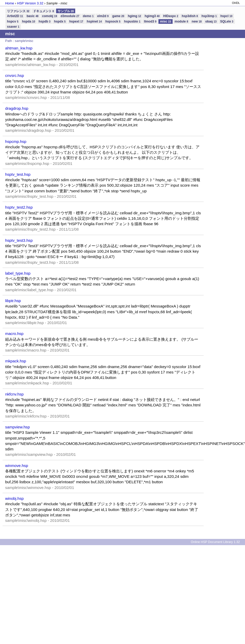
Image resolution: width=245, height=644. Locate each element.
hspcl (226, 16)
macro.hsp (14, 334)
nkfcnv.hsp (14, 394)
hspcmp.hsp (16, 141)
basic (33, 16)
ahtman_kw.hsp (19, 48)
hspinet (94, 21)
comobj (50, 16)
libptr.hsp (13, 301)
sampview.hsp (17, 427)
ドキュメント (44, 11)
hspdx (60, 21)
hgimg (135, 16)
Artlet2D (15, 16)
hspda (28, 21)
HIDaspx (171, 16)
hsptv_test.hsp (18, 174)
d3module (70, 16)
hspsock (113, 21)
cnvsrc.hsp (15, 75)
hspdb (45, 21)
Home (10, 3)
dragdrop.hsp (17, 108)
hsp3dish (190, 16)
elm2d (103, 16)
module (181, 21)
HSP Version (30, 3)
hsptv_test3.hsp (19, 240)
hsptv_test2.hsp (19, 207)
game (118, 16)
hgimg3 (152, 16)
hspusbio (132, 21)
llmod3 (150, 21)
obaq (211, 21)
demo (88, 16)
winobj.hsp (14, 498)
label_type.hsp (18, 273)
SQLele (227, 21)
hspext (76, 21)
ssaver (13, 27)
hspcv (13, 21)
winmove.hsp (17, 466)
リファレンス (18, 11)
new (197, 21)
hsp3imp (209, 16)
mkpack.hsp (16, 361)
